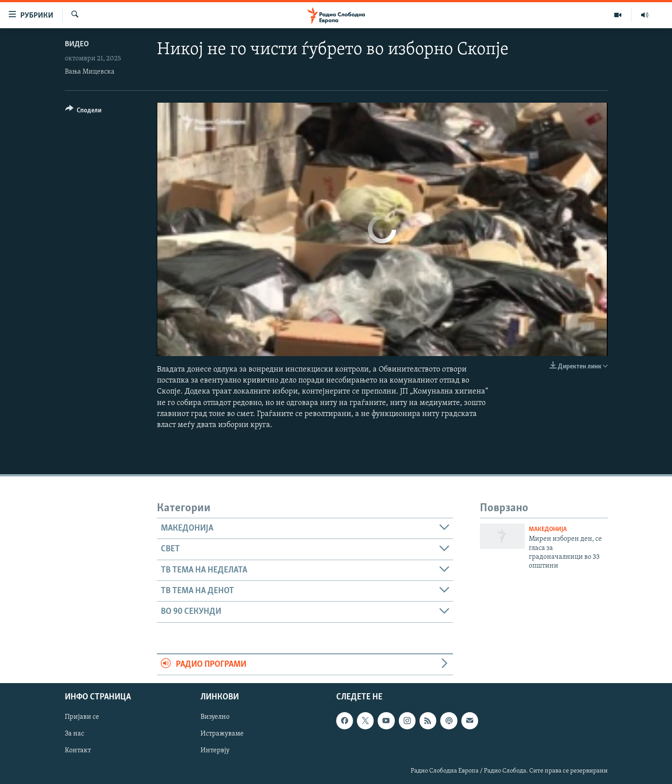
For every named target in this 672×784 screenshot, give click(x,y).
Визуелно (215, 717)
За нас (74, 734)
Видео (77, 44)
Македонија (548, 529)
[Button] (84, 112)
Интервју (215, 751)
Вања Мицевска (90, 72)
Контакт (78, 751)
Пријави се (82, 717)
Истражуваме (222, 734)
